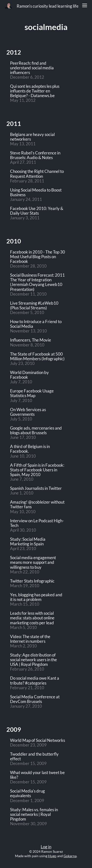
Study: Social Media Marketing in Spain (28, 542)
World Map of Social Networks (38, 741)
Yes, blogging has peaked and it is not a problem (36, 597)
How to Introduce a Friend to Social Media (36, 324)
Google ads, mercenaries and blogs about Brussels (36, 431)
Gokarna (70, 856)
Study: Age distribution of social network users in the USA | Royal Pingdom (33, 660)
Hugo (52, 856)
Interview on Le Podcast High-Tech (37, 523)
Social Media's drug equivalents (27, 793)
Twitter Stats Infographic (32, 581)
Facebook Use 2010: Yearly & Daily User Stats (37, 211)
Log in (46, 847)
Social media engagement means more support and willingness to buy (33, 562)
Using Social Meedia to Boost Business (36, 193)
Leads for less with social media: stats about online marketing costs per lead (32, 618)
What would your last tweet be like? (37, 775)
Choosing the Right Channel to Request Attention (37, 174)
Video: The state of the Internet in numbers (30, 639)
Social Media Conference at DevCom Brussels (35, 699)
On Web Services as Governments (28, 412)
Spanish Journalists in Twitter (36, 488)
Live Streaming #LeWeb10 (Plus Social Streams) (34, 306)
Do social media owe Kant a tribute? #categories (35, 681)
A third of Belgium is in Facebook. (30, 449)
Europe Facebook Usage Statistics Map (32, 393)
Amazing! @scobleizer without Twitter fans (37, 505)
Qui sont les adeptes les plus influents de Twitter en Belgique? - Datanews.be (35, 91)
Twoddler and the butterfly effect (34, 757)
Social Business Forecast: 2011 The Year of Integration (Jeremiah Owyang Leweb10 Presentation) (37, 282)
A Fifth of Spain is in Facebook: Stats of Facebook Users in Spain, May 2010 (37, 470)
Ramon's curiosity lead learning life (48, 6)
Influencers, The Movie (31, 340)
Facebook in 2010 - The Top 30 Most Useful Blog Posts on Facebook (38, 257)
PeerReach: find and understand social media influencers (32, 68)
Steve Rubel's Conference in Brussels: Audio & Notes (35, 155)
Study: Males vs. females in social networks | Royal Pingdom (34, 815)
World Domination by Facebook (29, 375)
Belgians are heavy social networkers (32, 137)
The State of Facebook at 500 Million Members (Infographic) (37, 357)
